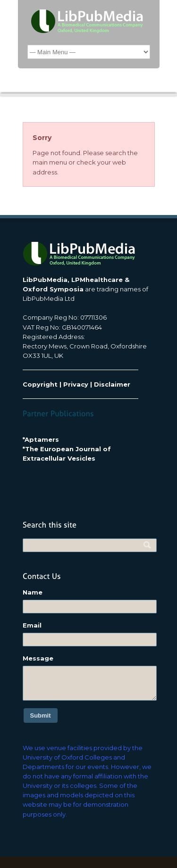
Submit (41, 715)
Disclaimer (112, 384)
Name (33, 592)
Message (38, 658)
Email (32, 625)
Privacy (76, 384)
